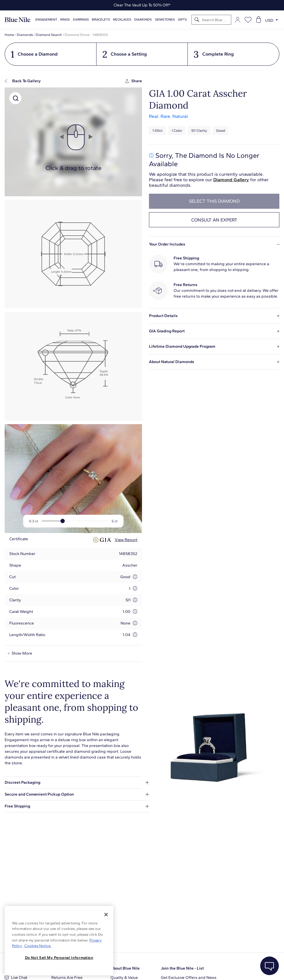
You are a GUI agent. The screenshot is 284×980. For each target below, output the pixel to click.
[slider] (63, 521)
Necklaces (122, 20)
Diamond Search (49, 35)
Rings (65, 20)
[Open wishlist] (248, 20)
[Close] (106, 915)
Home (9, 35)
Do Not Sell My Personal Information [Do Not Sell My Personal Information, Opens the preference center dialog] (59, 958)
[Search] (197, 20)
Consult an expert (214, 220)
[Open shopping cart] (258, 20)
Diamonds (143, 20)
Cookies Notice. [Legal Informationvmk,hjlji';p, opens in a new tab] (37, 946)
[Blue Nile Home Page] (18, 20)
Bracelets (101, 20)
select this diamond (214, 201)
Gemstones (165, 20)
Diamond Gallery (231, 180)
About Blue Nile (125, 968)
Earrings (81, 20)
